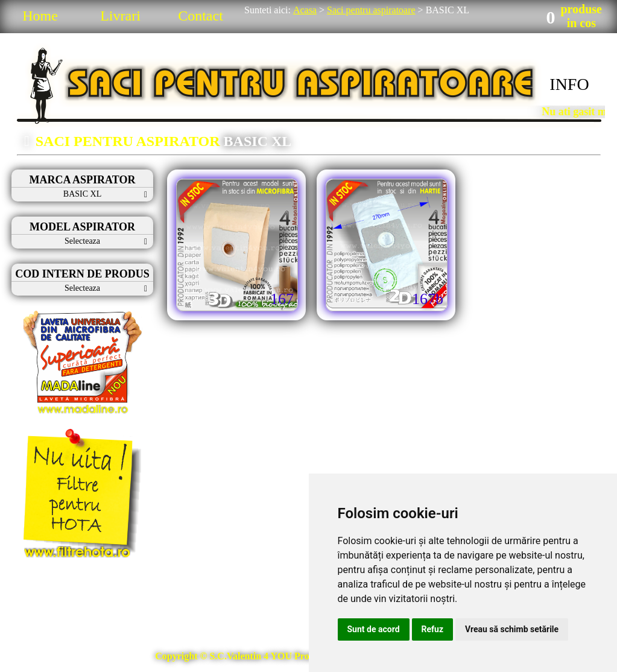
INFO (569, 84)
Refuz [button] (433, 629)
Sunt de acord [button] (374, 629)
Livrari (120, 16)
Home (40, 16)
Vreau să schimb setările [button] (512, 629)
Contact (201, 16)
